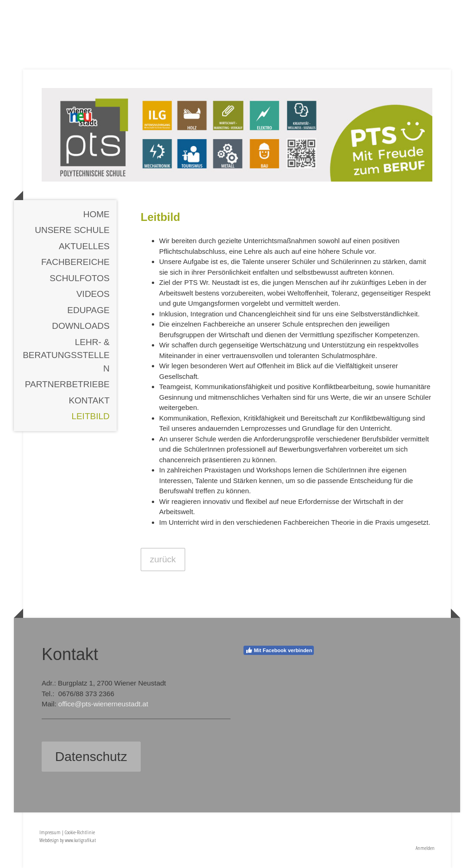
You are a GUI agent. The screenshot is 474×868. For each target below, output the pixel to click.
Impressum (50, 832)
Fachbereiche (75, 262)
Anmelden (425, 848)
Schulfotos (80, 278)
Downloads (81, 326)
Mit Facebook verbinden (279, 650)
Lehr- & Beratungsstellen (66, 355)
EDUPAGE (88, 310)
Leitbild (90, 416)
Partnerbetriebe (67, 384)
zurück (163, 559)
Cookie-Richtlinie (80, 832)
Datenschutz (91, 757)
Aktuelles (84, 246)
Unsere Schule (72, 230)
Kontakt (89, 400)
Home (97, 214)
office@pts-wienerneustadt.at (103, 704)
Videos (93, 294)
